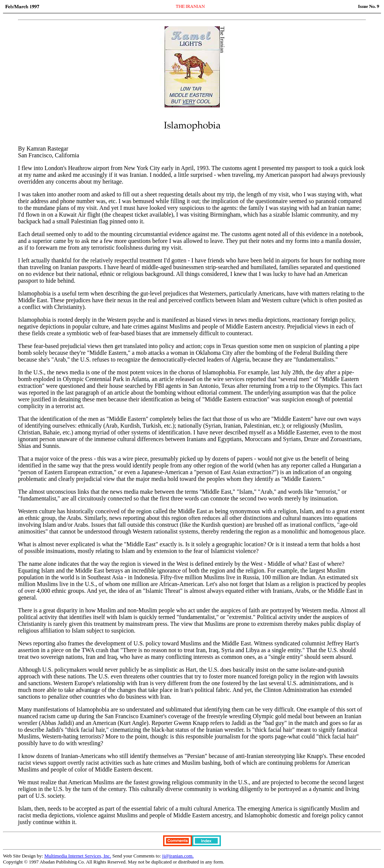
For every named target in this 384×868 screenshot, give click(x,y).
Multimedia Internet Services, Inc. (78, 856)
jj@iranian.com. (178, 856)
